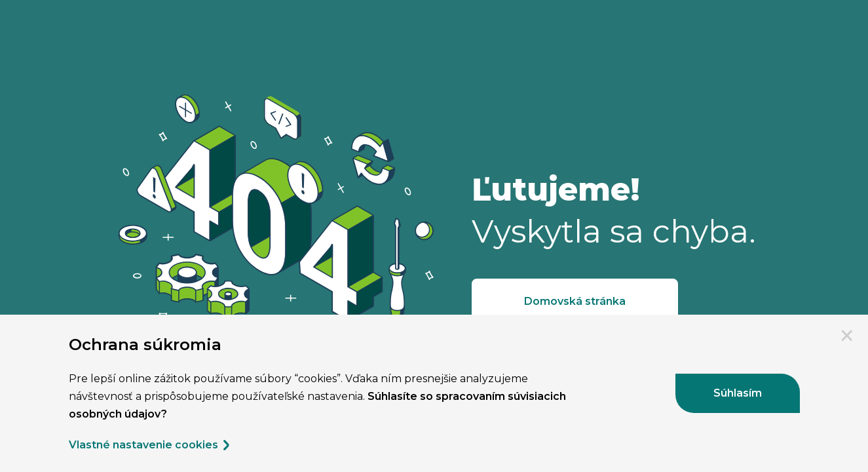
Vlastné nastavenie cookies (150, 445)
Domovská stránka (575, 301)
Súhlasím (738, 393)
